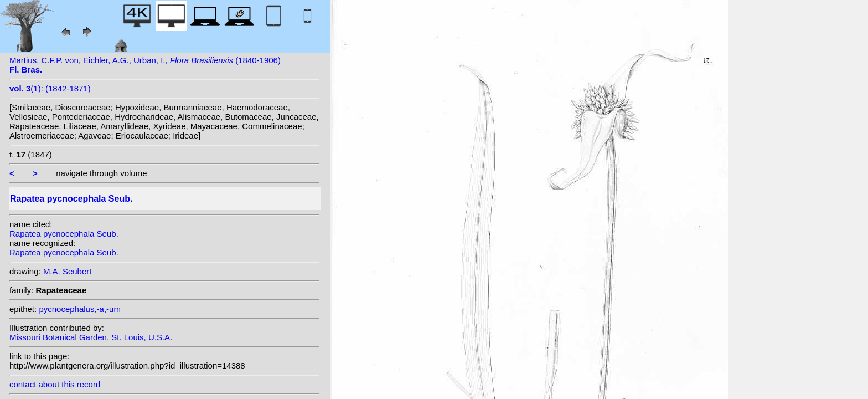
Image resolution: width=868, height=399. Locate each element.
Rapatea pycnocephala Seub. (64, 234)
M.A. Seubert (68, 271)
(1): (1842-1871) (50, 88)
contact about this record (55, 384)
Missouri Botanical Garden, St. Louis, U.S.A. (91, 337)
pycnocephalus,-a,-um (80, 309)
